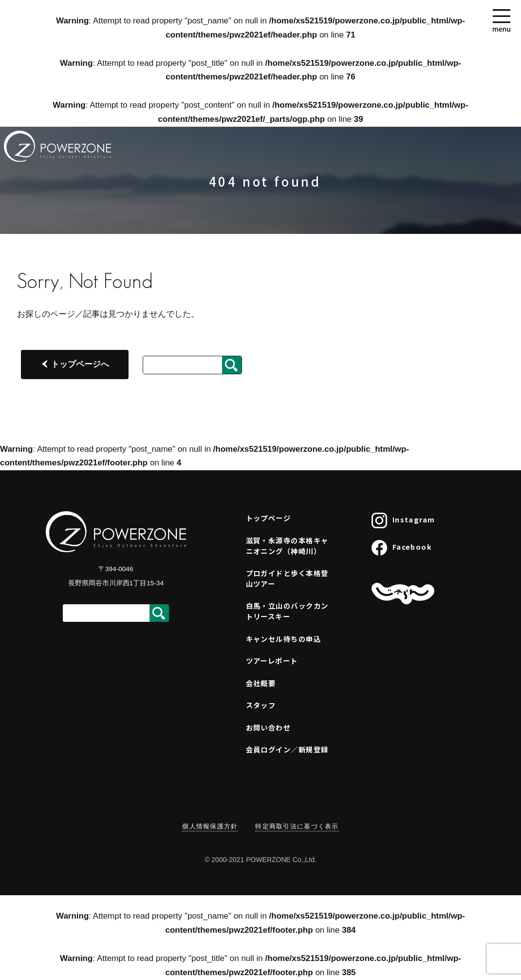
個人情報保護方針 (210, 826)
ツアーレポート (272, 661)
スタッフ (261, 705)
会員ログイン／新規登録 (287, 749)
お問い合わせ (269, 727)
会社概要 (261, 683)
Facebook (402, 548)
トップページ (269, 518)
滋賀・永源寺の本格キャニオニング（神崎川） (287, 546)
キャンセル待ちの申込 (283, 639)
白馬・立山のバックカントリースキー (287, 611)
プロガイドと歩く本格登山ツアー (287, 578)
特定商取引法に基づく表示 (297, 826)
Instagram (403, 520)
